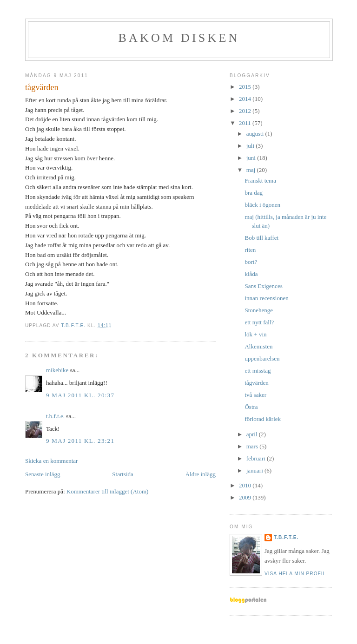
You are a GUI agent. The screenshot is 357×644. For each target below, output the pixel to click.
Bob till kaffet (261, 238)
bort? (251, 262)
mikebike (57, 370)
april (253, 434)
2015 (246, 87)
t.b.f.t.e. (55, 416)
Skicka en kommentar (51, 461)
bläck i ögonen (262, 205)
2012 (246, 111)
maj (252, 170)
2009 (246, 497)
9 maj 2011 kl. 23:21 (80, 441)
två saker (255, 395)
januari (255, 470)
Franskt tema (260, 181)
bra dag (254, 193)
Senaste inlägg (43, 474)
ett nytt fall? (259, 322)
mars (253, 446)
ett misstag (258, 371)
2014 (246, 99)
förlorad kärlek (263, 419)
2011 (246, 123)
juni (252, 158)
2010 (246, 485)
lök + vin (255, 334)
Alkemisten (258, 346)
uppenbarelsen (262, 358)
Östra (251, 407)
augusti (256, 134)
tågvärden (256, 383)
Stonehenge (259, 310)
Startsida (123, 474)
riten (250, 250)
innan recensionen (266, 298)
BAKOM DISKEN (179, 38)
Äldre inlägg (201, 474)
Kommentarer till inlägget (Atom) (108, 491)
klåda (251, 274)
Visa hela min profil (295, 574)
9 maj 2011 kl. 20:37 (80, 395)
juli (251, 146)
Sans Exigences (263, 286)
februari (257, 458)
